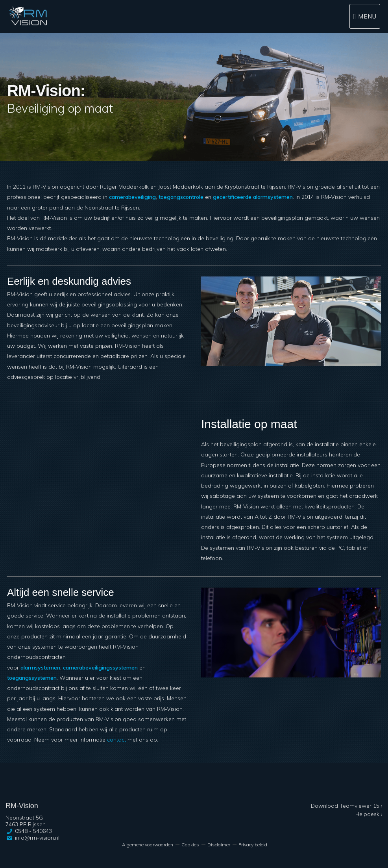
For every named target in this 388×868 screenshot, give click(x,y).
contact (116, 740)
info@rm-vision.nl (37, 838)
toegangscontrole (181, 197)
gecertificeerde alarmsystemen (253, 197)
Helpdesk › (369, 814)
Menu (367, 16)
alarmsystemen (40, 668)
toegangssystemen (32, 678)
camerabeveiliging (132, 197)
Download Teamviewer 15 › (347, 806)
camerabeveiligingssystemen (100, 668)
